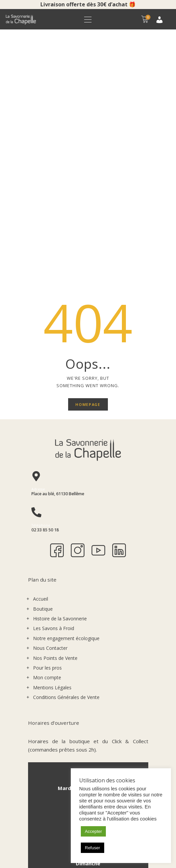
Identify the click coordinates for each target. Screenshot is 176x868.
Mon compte (47, 411)
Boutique (43, 342)
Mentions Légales (52, 421)
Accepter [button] (93, 831)
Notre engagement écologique (66, 372)
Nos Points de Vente (55, 391)
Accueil (41, 332)
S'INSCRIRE (62, 805)
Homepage (88, 137)
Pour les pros (47, 401)
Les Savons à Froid (54, 362)
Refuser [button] (93, 848)
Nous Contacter (50, 381)
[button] (88, 19)
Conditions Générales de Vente (66, 430)
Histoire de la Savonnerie (60, 352)
